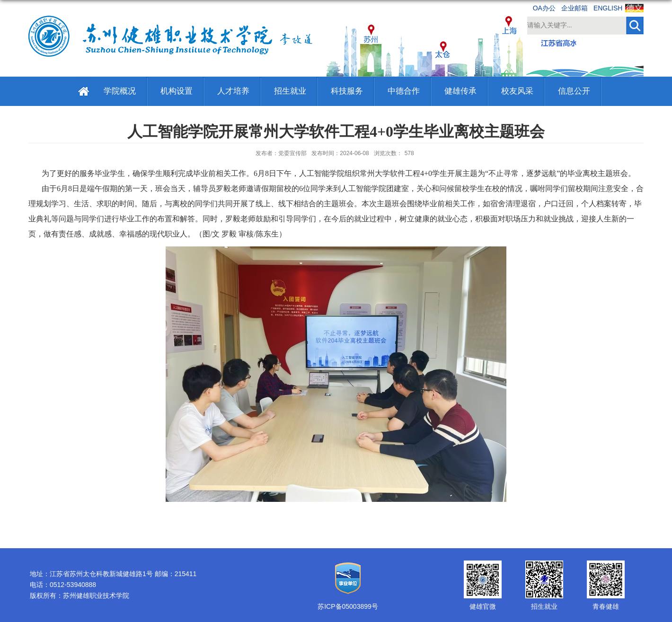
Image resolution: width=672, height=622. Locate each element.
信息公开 (574, 91)
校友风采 (517, 91)
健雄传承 (460, 91)
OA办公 (544, 8)
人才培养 (233, 91)
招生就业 (290, 91)
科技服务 (347, 91)
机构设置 (177, 91)
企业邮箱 (575, 8)
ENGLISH (608, 8)
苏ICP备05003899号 (348, 606)
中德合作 (404, 91)
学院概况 (120, 91)
